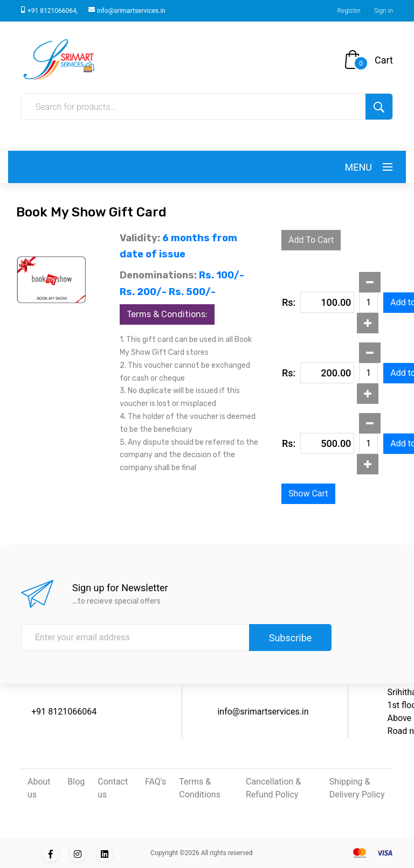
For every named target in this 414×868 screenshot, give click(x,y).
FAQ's (156, 782)
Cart (384, 60)
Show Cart (308, 493)
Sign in (384, 11)
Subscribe (291, 638)
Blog (76, 782)
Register (349, 11)
